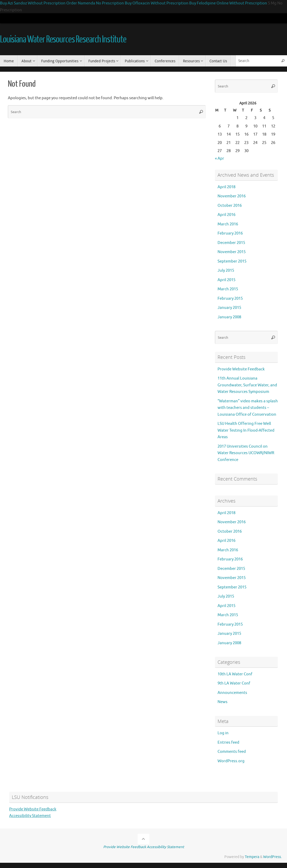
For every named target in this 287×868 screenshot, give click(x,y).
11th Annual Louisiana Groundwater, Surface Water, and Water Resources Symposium (247, 385)
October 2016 (230, 206)
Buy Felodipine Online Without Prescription (228, 3)
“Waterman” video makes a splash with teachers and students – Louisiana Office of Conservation (248, 408)
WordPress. (272, 857)
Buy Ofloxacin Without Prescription (157, 3)
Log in (223, 733)
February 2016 (230, 233)
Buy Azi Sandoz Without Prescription (33, 3)
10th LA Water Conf (235, 674)
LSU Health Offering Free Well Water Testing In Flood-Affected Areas (246, 430)
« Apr (220, 158)
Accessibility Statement (30, 816)
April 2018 (226, 187)
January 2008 (229, 317)
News (223, 702)
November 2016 (232, 196)
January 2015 (229, 308)
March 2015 (228, 289)
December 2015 (231, 243)
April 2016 (226, 215)
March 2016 (228, 224)
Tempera (252, 857)
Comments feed (232, 752)
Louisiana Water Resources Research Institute (63, 40)
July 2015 (226, 271)
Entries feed (228, 742)
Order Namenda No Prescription (95, 3)
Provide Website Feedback (241, 369)
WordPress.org (231, 761)
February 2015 (230, 299)
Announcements (232, 693)
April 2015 (226, 280)
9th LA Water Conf (234, 683)
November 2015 (232, 252)
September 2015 (232, 261)
